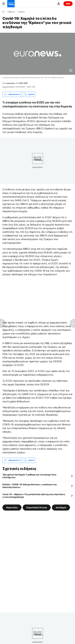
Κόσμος (21, 12)
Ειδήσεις (11, 12)
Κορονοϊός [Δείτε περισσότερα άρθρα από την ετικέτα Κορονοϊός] (12, 507)
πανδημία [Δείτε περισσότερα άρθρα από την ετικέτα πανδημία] (61, 507)
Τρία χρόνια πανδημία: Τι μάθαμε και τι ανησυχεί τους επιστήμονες (29, 476)
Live (68, 4)
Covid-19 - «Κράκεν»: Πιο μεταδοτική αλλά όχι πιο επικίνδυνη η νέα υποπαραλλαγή (34, 496)
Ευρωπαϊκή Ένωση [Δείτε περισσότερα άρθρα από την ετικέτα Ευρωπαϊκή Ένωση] (37, 507)
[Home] (3, 12)
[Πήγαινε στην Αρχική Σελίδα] (11, 4)
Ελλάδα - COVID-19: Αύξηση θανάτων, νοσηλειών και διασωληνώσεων (30, 486)
